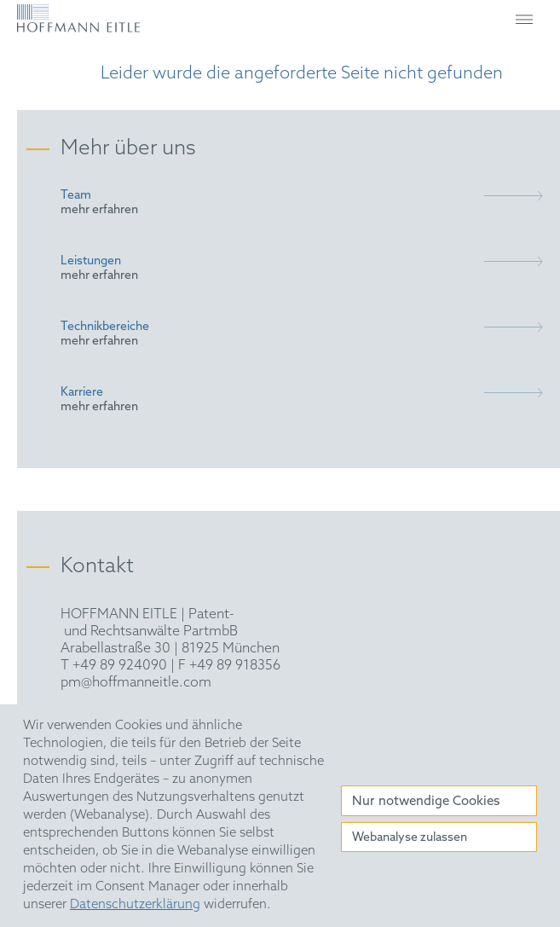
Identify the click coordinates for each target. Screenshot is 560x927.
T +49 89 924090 (114, 666)
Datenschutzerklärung (135, 905)
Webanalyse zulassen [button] (410, 838)
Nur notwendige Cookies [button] (426, 802)
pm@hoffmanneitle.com (136, 683)
